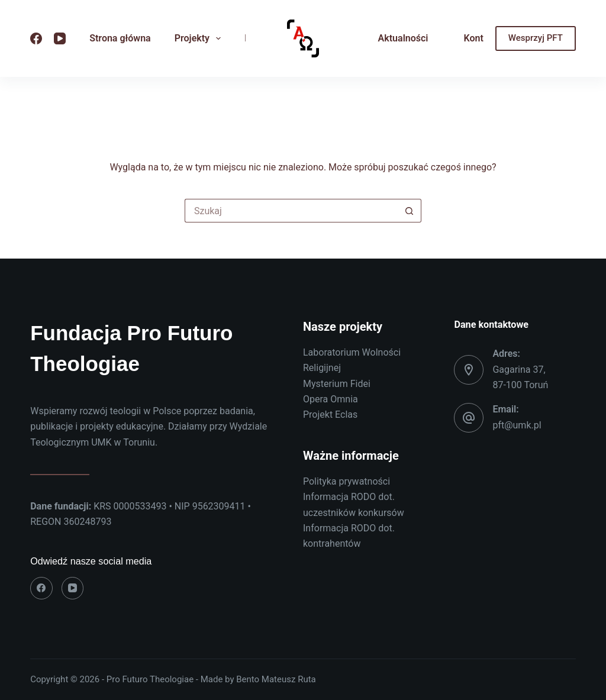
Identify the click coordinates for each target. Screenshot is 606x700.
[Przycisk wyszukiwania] (410, 211)
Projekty (200, 38)
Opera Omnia (331, 399)
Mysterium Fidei (337, 384)
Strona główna (120, 38)
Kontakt (481, 38)
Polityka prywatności (346, 481)
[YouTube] (60, 38)
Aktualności (403, 38)
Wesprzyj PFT (536, 38)
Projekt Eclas (330, 414)
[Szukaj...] (291, 211)
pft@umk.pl (517, 425)
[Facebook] (36, 38)
